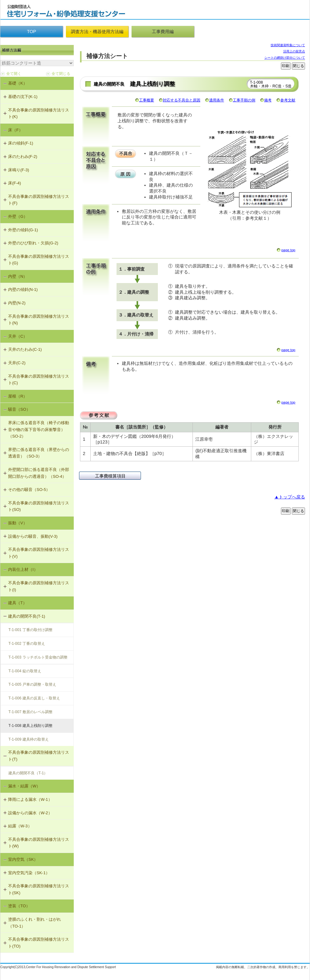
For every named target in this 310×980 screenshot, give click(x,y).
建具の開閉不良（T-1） (28, 773)
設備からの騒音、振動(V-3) (33, 536)
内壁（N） (18, 276)
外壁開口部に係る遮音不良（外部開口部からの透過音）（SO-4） (39, 473)
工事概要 (147, 100)
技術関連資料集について (288, 45)
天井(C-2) (17, 363)
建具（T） (17, 603)
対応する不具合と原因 (182, 100)
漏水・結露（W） (24, 786)
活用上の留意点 (294, 51)
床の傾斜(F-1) (21, 143)
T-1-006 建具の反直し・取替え (34, 698)
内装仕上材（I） (23, 569)
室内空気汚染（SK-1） (29, 873)
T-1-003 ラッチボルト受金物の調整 (38, 657)
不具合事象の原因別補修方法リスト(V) (39, 553)
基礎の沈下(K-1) (23, 97)
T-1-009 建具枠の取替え (29, 739)
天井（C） (18, 336)
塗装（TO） (19, 906)
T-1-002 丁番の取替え (27, 644)
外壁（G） (18, 216)
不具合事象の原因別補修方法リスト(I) (39, 586)
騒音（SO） (19, 409)
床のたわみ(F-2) (23, 157)
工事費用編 (163, 32)
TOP (31, 32)
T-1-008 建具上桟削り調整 (30, 726)
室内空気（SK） (23, 859)
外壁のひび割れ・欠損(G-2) (33, 243)
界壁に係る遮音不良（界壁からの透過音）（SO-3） (39, 453)
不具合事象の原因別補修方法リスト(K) (39, 113)
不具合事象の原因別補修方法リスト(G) (39, 260)
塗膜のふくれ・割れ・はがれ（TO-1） (35, 923)
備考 (268, 100)
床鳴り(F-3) (19, 170)
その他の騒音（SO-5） (29, 490)
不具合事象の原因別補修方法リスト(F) (39, 200)
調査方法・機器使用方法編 (97, 32)
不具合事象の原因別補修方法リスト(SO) (39, 506)
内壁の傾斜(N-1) (23, 289)
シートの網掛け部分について (285, 58)
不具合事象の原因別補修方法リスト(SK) (39, 889)
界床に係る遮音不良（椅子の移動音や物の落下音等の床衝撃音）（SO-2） (39, 429)
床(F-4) (15, 183)
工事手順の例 (244, 100)
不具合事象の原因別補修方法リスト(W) (39, 843)
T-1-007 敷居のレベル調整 (30, 712)
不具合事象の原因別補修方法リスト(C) (39, 380)
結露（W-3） (20, 826)
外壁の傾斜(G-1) (23, 230)
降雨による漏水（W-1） (30, 799)
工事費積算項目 (110, 476)
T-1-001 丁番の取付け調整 (30, 630)
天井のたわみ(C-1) (25, 349)
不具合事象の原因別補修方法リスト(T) (39, 756)
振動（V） (18, 523)
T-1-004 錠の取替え (25, 671)
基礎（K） (18, 83)
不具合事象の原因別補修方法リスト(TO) (39, 943)
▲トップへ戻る (290, 497)
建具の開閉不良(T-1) (27, 616)
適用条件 (217, 100)
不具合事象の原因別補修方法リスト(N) (39, 320)
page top (288, 250)
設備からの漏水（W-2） (30, 813)
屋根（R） (18, 396)
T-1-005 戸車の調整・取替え (32, 684)
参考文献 (288, 100)
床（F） (15, 130)
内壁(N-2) (17, 303)
